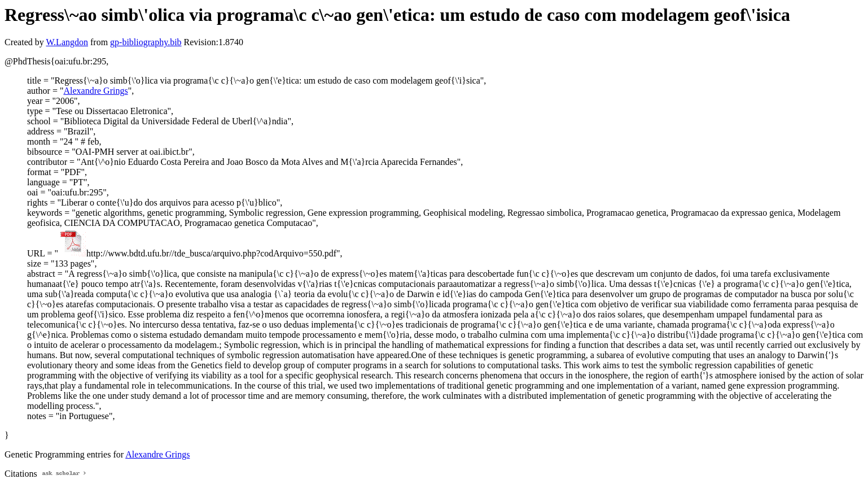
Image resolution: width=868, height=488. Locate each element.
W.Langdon (67, 42)
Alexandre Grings (95, 91)
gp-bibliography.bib (146, 42)
